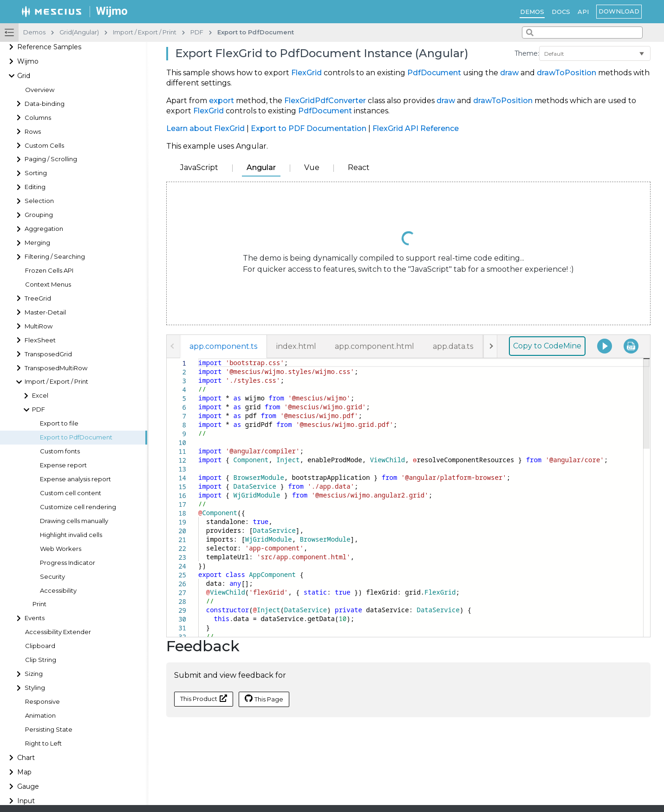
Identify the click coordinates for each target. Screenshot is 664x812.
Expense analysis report (75, 479)
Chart (26, 758)
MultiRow (39, 326)
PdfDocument (434, 73)
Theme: (527, 53)
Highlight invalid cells (71, 535)
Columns (38, 118)
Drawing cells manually (74, 521)
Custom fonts (60, 451)
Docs (561, 12)
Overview (40, 90)
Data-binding (45, 104)
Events (35, 618)
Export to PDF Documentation (309, 128)
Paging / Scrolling (51, 159)
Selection (39, 201)
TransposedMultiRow (56, 368)
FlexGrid (306, 73)
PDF (39, 409)
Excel (40, 396)
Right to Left (43, 743)
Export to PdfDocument (76, 437)
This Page (264, 699)
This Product (204, 698)
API (583, 12)
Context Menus (48, 285)
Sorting (36, 173)
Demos (532, 12)
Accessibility (58, 591)
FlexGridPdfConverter (325, 101)
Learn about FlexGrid (205, 128)
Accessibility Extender (58, 632)
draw (509, 73)
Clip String (41, 660)
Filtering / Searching (55, 257)
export (221, 101)
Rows (33, 132)
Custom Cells (44, 146)
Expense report (63, 465)
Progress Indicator (68, 563)
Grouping (39, 215)
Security (52, 577)
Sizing (34, 674)
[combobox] (582, 33)
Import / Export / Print (56, 382)
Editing (35, 187)
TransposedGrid (48, 354)
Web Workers (61, 549)
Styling (35, 688)
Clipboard (40, 646)
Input (26, 801)
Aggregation (44, 229)
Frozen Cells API (49, 271)
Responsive (42, 702)
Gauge (28, 786)
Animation (40, 716)
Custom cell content (71, 493)
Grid (24, 76)
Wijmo (28, 61)
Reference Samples (49, 47)
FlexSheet (40, 340)
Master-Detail (45, 312)
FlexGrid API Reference (416, 128)
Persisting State (49, 730)
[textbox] (199, 358)
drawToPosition (566, 73)
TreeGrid (38, 298)
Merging (37, 243)
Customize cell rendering (78, 507)
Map (24, 772)
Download (619, 11)
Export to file (59, 423)
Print (39, 604)
